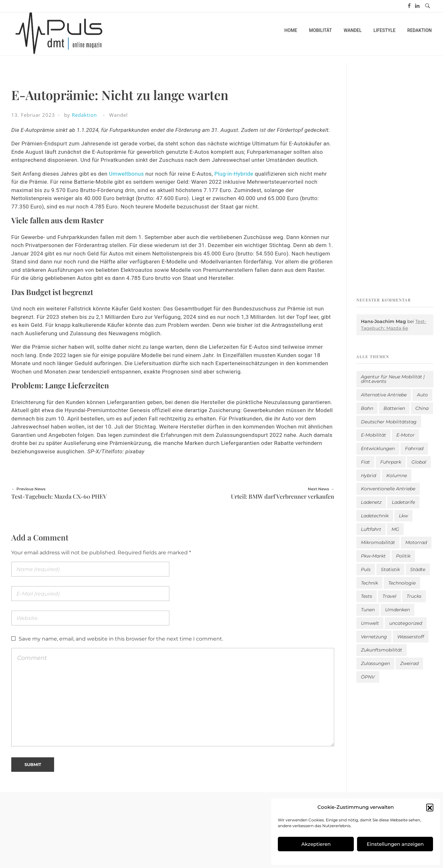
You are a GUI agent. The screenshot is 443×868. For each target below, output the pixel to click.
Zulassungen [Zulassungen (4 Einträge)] (375, 663)
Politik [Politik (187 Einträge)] (403, 556)
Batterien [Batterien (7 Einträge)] (394, 408)
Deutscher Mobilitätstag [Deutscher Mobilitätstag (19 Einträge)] (389, 422)
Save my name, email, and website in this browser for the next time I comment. (121, 639)
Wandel (118, 115)
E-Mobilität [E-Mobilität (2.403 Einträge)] (373, 435)
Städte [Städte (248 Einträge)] (418, 569)
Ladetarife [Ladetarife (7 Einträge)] (403, 502)
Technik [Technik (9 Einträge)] (369, 583)
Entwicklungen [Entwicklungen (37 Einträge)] (378, 448)
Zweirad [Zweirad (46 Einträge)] (409, 663)
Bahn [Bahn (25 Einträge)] (367, 408)
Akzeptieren (316, 844)
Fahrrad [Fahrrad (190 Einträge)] (414, 448)
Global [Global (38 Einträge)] (419, 462)
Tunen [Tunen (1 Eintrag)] (368, 610)
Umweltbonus (126, 174)
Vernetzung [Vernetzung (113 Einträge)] (374, 637)
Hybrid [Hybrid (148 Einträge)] (368, 476)
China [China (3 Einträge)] (422, 408)
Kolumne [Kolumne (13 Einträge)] (397, 476)
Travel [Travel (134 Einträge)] (389, 596)
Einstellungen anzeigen (395, 844)
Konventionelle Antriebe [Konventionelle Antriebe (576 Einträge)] (388, 489)
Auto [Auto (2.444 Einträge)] (422, 395)
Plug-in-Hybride (234, 174)
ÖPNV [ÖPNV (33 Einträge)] (368, 677)
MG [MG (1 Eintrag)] (395, 529)
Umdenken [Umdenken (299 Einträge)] (397, 610)
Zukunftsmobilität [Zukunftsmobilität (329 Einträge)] (382, 650)
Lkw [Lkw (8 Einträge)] (403, 516)
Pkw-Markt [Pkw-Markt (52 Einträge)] (373, 556)
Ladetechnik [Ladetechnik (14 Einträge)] (375, 516)
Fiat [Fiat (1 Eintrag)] (365, 462)
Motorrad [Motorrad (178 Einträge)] (416, 542)
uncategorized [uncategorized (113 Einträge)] (406, 623)
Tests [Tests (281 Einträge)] (367, 596)
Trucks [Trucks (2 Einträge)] (414, 596)
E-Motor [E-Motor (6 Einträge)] (405, 435)
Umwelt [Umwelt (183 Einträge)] (370, 623)
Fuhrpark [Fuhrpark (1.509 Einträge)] (391, 462)
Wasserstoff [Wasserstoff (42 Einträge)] (411, 637)
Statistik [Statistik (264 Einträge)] (390, 569)
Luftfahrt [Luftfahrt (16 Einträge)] (371, 529)
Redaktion (84, 115)
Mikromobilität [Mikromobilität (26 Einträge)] (378, 542)
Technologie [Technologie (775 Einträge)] (402, 583)
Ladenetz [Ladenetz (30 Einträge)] (371, 502)
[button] (430, 807)
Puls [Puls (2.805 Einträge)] (366, 569)
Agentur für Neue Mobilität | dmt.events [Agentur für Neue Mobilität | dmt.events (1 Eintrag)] (393, 379)
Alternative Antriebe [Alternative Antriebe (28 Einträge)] (384, 395)
